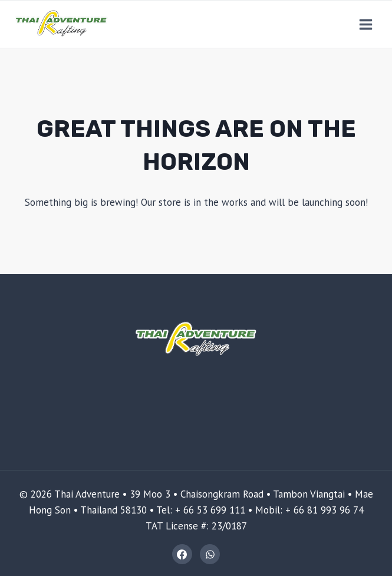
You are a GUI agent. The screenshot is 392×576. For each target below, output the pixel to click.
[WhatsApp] (210, 554)
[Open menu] (365, 24)
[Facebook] (182, 554)
